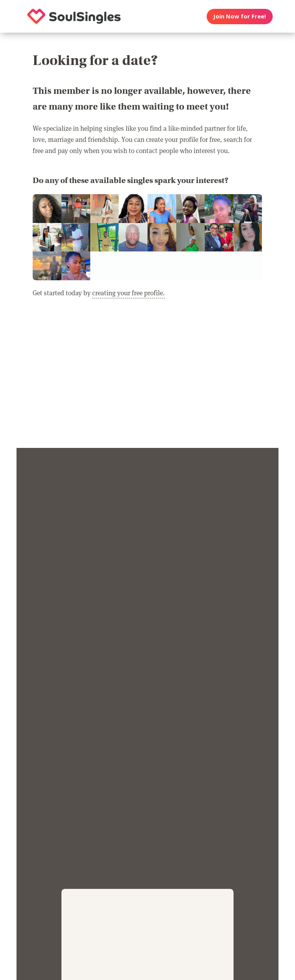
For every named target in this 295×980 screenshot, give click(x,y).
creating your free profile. (128, 293)
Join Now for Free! (239, 16)
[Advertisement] (147, 378)
